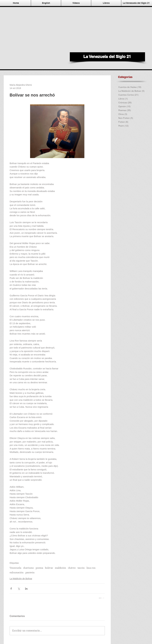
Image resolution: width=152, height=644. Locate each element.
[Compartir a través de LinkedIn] (26, 589)
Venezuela (15, 568)
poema (39, 568)
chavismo (28, 568)
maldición (60, 568)
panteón (30, 573)
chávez (72, 568)
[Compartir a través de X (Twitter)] (19, 589)
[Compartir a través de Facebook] (11, 589)
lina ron (91, 568)
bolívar (49, 568)
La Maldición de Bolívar (21, 579)
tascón (81, 568)
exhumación (17, 573)
